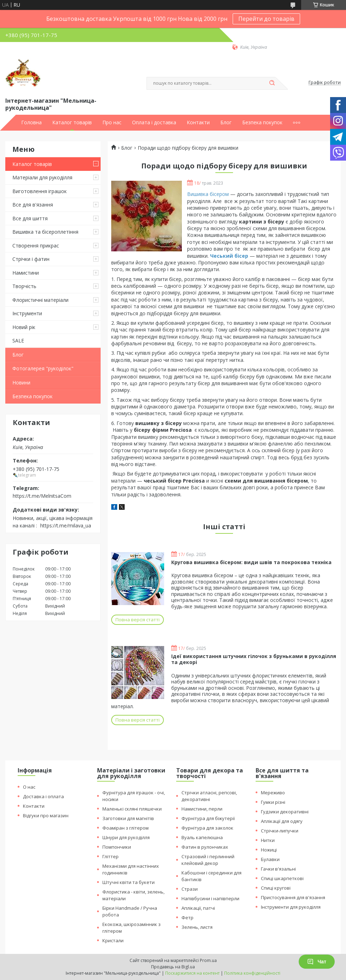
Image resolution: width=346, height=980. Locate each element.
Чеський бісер (229, 256)
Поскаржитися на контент (192, 973)
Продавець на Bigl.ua (173, 967)
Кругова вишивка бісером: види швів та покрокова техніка (251, 562)
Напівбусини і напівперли (210, 898)
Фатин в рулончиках (205, 847)
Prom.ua (208, 960)
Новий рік (24, 327)
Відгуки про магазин (46, 815)
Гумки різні (273, 802)
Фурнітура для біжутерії (208, 818)
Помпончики (117, 847)
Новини (21, 383)
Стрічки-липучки (280, 831)
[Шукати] (272, 83)
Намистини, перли (202, 809)
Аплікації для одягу (282, 821)
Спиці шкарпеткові (282, 878)
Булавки (270, 859)
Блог (226, 122)
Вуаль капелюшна (202, 837)
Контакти (198, 122)
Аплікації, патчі (198, 908)
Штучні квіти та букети (129, 882)
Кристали (113, 940)
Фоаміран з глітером (126, 828)
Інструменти (27, 313)
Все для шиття (30, 218)
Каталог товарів (72, 122)
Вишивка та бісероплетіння (45, 232)
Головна (31, 122)
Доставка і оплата (43, 796)
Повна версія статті (138, 620)
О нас (29, 787)
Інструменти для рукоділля (291, 907)
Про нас (112, 122)
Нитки (268, 840)
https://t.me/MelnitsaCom (42, 496)
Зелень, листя (197, 927)
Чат (317, 962)
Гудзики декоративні (285, 812)
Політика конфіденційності (252, 973)
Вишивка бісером (208, 194)
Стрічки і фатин (31, 259)
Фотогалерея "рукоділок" (43, 368)
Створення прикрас (36, 246)
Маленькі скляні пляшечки (132, 809)
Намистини (26, 273)
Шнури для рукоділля (126, 837)
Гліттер (111, 856)
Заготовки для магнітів (128, 818)
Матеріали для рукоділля (42, 177)
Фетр (187, 918)
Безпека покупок (262, 122)
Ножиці (269, 850)
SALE (18, 340)
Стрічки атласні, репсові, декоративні (209, 796)
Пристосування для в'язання (293, 897)
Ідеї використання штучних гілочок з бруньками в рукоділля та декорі (254, 659)
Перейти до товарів (266, 19)
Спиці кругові (276, 888)
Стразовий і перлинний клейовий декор (208, 860)
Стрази (190, 889)
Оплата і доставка (154, 122)
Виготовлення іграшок (40, 191)
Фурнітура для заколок (207, 828)
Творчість (24, 286)
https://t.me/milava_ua (66, 525)
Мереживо (273, 793)
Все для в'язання (33, 205)
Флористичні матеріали (40, 300)
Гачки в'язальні (278, 869)
